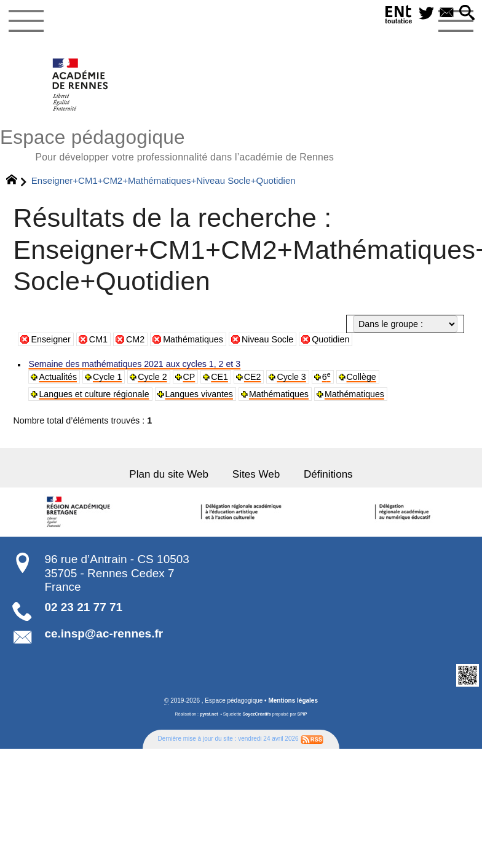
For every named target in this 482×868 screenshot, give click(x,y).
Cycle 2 (149, 377)
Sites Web (255, 473)
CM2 (135, 339)
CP (185, 377)
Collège (354, 377)
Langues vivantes (193, 393)
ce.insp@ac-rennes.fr (104, 632)
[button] (467, 13)
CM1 (98, 339)
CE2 (247, 377)
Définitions (325, 473)
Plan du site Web (171, 473)
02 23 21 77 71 (83, 605)
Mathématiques (193, 339)
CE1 (215, 377)
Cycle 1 (105, 377)
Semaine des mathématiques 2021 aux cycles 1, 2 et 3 (130, 364)
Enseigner (50, 339)
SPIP (302, 712)
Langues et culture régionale (92, 393)
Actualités (57, 377)
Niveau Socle (267, 339)
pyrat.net (209, 712)
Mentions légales (293, 698)
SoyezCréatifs (256, 712)
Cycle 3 (285, 377)
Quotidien (330, 339)
